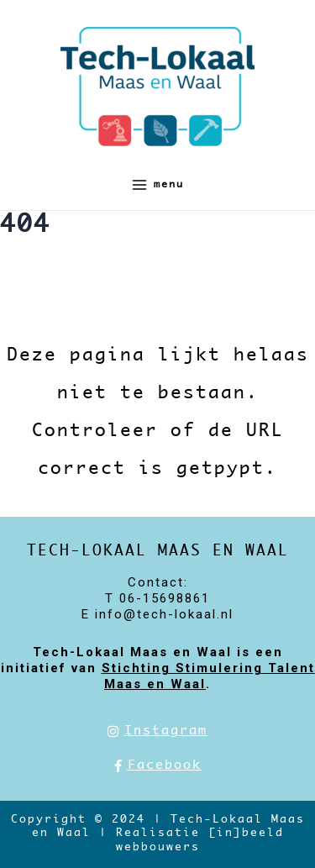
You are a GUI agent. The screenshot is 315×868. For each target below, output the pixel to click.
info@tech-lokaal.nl (164, 614)
